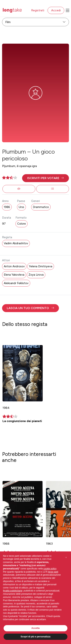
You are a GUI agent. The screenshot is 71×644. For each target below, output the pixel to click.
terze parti (53, 572)
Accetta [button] (35, 628)
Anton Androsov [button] (14, 266)
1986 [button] (7, 207)
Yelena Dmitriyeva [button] (41, 266)
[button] (45, 178)
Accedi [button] (56, 10)
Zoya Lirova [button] (36, 275)
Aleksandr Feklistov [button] (16, 283)
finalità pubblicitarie (13, 591)
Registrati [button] (38, 10)
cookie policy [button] (50, 569)
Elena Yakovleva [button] (14, 275)
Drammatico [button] (41, 207)
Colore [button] (22, 224)
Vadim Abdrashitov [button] (16, 243)
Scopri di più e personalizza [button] (35, 637)
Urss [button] (21, 207)
